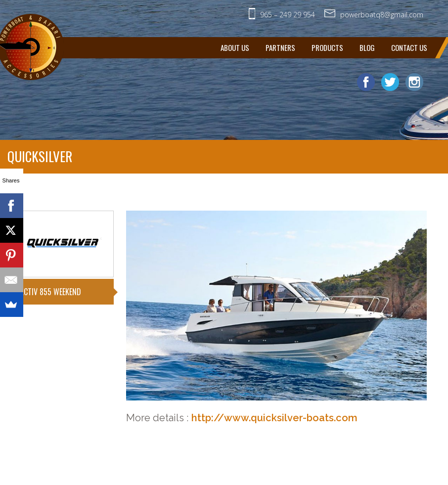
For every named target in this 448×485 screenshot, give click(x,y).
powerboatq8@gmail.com (382, 15)
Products (327, 47)
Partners (280, 47)
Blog (367, 47)
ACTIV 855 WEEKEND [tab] (50, 292)
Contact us (409, 47)
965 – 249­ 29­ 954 (288, 15)
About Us (235, 47)
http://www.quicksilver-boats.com (274, 418)
